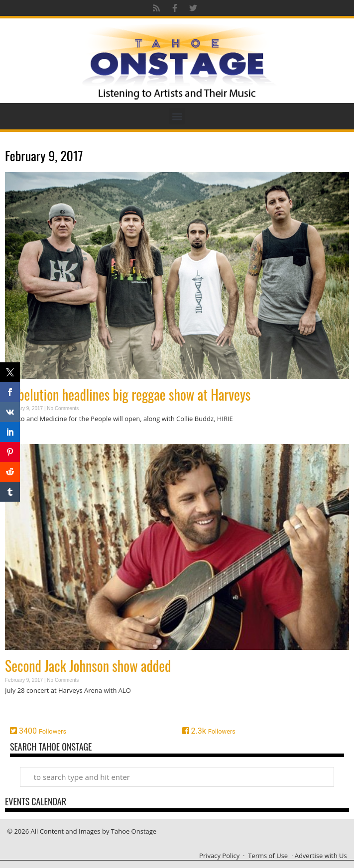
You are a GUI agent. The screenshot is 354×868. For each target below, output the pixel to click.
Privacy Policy (219, 856)
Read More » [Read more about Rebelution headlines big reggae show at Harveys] (22, 438)
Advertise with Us (321, 856)
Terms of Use (268, 856)
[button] (177, 116)
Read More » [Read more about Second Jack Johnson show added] (22, 709)
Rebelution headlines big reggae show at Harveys (128, 394)
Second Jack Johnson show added (88, 666)
